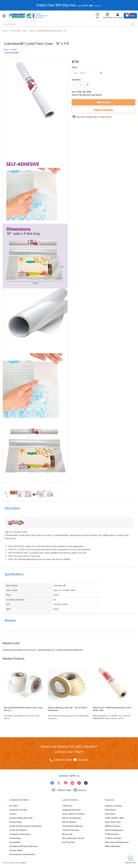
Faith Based (110, 810)
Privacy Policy (15, 822)
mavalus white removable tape (69, 650)
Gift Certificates (69, 822)
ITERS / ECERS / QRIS (114, 818)
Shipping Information (71, 810)
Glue (25, 31)
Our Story (14, 806)
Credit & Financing (70, 830)
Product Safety (16, 850)
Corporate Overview (18, 810)
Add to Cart (103, 102)
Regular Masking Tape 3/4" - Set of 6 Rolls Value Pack (67, 709)
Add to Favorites (103, 110)
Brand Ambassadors (114, 830)
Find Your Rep (68, 842)
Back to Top (130, 860)
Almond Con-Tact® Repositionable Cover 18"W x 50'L (112, 709)
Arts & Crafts (15, 31)
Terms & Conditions (18, 830)
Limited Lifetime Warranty (21, 818)
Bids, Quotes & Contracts (73, 838)
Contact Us (67, 806)
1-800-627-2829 (63, 760)
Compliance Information (20, 834)
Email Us (84, 760)
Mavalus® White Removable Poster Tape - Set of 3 (24, 709)
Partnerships (15, 838)
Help (97, 16)
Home (5, 31)
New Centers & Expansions (117, 842)
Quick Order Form (113, 822)
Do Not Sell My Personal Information (25, 826)
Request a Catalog (113, 806)
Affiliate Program (113, 826)
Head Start (110, 814)
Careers (13, 814)
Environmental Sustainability (22, 854)
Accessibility (15, 842)
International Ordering (72, 826)
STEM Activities (112, 834)
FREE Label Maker (113, 846)
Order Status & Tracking (73, 814)
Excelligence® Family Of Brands (23, 846)
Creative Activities (113, 838)
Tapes (32, 31)
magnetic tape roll (46, 650)
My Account (67, 834)
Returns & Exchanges (72, 818)
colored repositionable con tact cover (19, 650)
